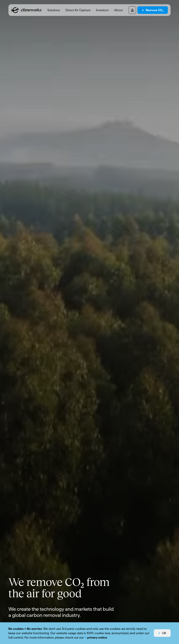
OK (164, 633)
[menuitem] (54, 10)
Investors (102, 10)
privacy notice (97, 638)
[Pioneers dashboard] (132, 10)
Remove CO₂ (155, 10)
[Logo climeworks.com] (26, 10)
